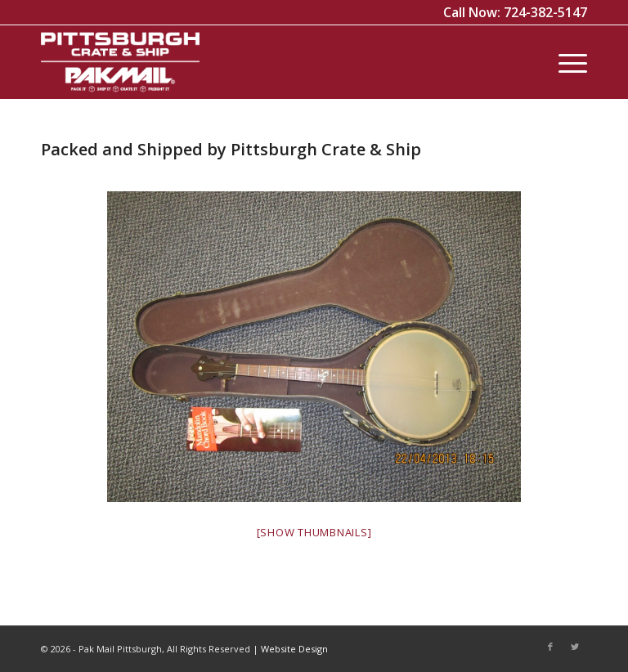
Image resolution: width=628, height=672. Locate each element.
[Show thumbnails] (314, 532)
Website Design (294, 649)
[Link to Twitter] (575, 647)
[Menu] (565, 62)
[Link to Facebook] (550, 647)
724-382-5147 (545, 12)
